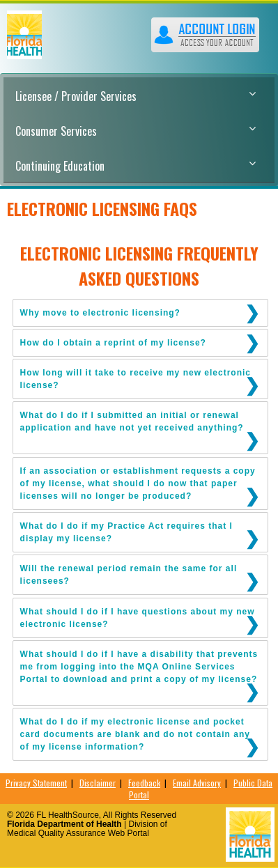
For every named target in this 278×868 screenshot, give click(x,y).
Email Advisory (197, 783)
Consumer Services (136, 131)
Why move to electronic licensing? (100, 313)
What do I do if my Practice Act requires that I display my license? (126, 532)
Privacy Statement (36, 783)
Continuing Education (136, 166)
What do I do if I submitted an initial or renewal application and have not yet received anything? (132, 421)
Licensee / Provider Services (136, 96)
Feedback (144, 783)
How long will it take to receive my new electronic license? (136, 379)
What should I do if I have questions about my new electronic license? (138, 618)
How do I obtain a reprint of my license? (113, 343)
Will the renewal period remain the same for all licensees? (129, 575)
